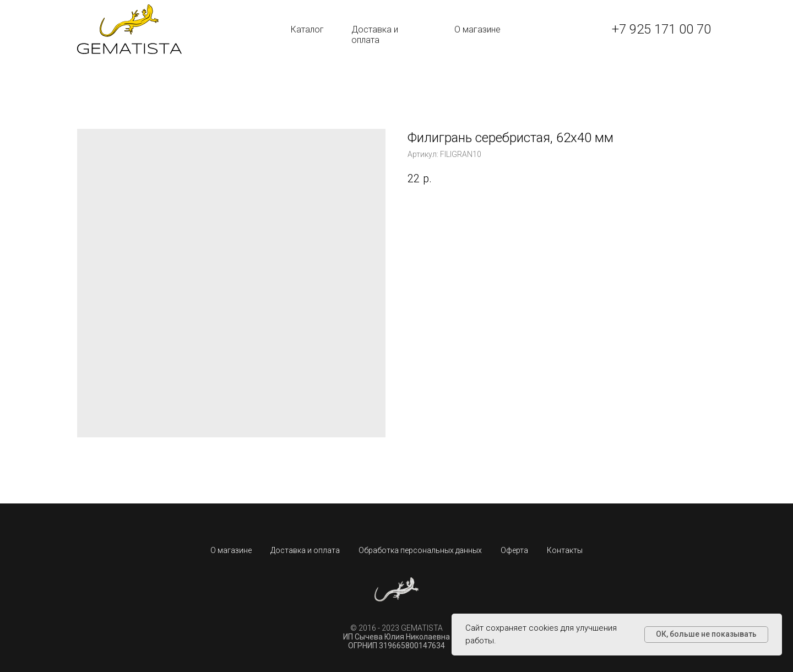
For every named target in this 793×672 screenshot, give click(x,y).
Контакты (565, 550)
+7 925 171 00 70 (661, 29)
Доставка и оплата (375, 35)
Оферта (514, 550)
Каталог (307, 29)
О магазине (477, 29)
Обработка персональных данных (420, 550)
